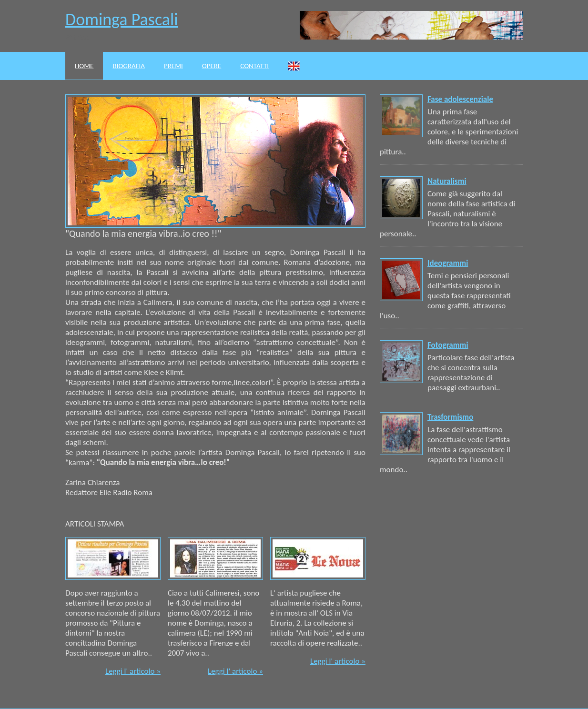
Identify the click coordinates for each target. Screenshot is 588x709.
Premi (173, 66)
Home (84, 66)
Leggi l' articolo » (133, 671)
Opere (212, 66)
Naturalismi (447, 181)
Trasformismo (450, 417)
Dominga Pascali (122, 20)
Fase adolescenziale (460, 99)
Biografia (129, 66)
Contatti (254, 66)
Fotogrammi (448, 345)
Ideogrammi (448, 263)
